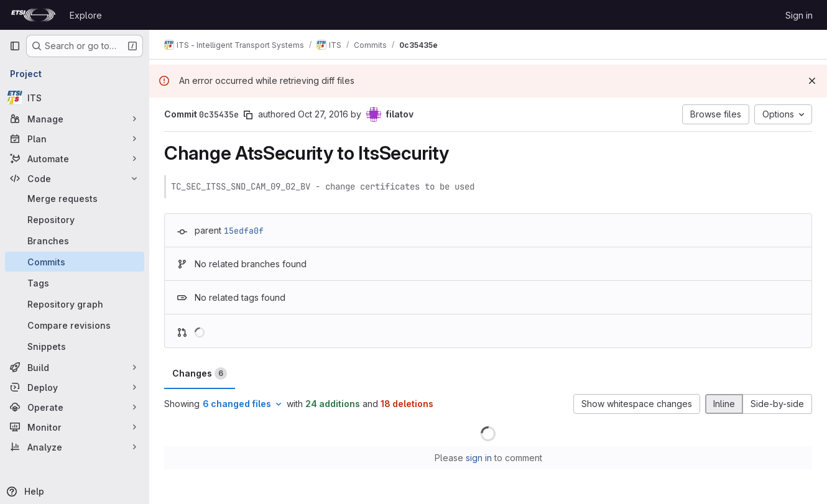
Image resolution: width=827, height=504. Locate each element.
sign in (479, 458)
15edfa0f (244, 231)
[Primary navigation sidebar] (15, 46)
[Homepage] (33, 15)
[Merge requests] (75, 198)
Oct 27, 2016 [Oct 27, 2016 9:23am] (323, 114)
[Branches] (75, 241)
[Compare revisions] (75, 325)
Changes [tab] (200, 373)
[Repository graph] (75, 304)
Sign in (799, 15)
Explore (86, 15)
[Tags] (75, 283)
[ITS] (75, 98)
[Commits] (75, 262)
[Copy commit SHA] (248, 115)
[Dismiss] (812, 81)
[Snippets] (75, 346)
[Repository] (75, 219)
